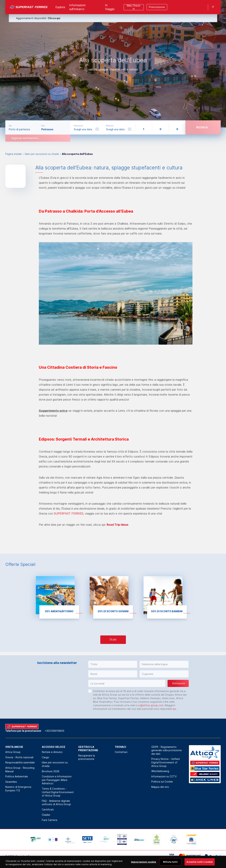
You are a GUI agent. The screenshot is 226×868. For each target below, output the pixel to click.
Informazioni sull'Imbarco (77, 7)
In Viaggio (110, 7)
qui (174, 709)
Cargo (45, 757)
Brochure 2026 (51, 771)
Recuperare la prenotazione (87, 757)
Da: (10, 126)
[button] (113, 664)
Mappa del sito (160, 787)
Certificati (48, 810)
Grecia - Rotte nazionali (19, 757)
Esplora (60, 7)
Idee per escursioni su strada (42, 154)
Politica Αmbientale (17, 776)
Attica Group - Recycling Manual (20, 770)
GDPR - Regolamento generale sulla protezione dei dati (166, 750)
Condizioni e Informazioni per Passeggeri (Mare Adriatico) (57, 780)
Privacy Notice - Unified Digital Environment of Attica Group (165, 762)
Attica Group (13, 752)
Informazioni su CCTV (164, 776)
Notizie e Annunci (52, 752)
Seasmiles (11, 782)
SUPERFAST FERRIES (69, 513)
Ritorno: (110, 126)
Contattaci (121, 752)
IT (213, 7)
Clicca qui (54, 18)
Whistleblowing (160, 771)
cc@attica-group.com (151, 705)
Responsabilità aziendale (20, 762)
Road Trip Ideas (118, 525)
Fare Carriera (50, 820)
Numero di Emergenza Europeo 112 (18, 789)
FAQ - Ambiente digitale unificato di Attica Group (56, 803)
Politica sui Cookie (162, 782)
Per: (43, 126)
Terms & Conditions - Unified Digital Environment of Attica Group (58, 792)
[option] (113, 64)
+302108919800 (54, 731)
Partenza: (79, 126)
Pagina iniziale (14, 154)
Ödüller (46, 815)
